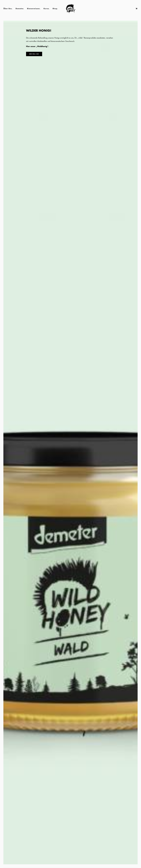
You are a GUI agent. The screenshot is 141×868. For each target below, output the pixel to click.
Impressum (135, 852)
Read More (25, 276)
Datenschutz (134, 850)
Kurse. (46, 8)
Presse (40, 227)
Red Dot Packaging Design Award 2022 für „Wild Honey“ (25, 256)
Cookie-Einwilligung (132, 855)
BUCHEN (11, 680)
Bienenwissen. (34, 8)
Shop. (55, 8)
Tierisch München (70, 254)
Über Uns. (8, 8)
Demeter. (20, 8)
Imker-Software (133, 860)
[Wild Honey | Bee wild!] (70, 9)
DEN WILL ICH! (34, 54)
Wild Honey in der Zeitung (116, 254)
